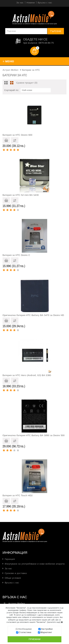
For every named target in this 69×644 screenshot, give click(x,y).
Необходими (25, 629)
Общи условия (13, 578)
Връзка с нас (12, 583)
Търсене (56, 31)
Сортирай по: (11, 90)
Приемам (34, 640)
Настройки (47, 629)
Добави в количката (6, 140)
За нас (8, 569)
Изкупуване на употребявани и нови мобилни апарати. (35, 564)
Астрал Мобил (10, 70)
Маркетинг (46, 633)
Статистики (25, 633)
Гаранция (10, 559)
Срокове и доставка (16, 573)
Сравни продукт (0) (27, 83)
